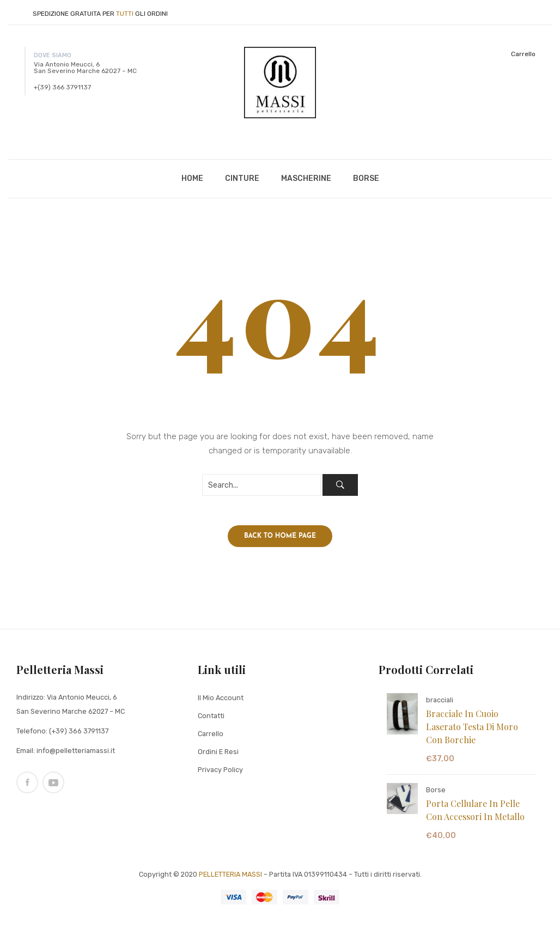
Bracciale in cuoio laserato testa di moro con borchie (472, 730)
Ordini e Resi (218, 755)
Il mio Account (221, 701)
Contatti (211, 719)
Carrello (523, 54)
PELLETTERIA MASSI (230, 878)
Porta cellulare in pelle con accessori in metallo (475, 813)
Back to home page (280, 539)
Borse (436, 793)
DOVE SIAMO (53, 55)
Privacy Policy (220, 773)
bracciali (440, 703)
